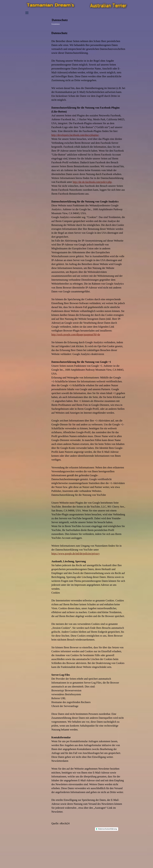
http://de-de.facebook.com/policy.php (92, 182)
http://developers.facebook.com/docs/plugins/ (75, 135)
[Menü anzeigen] (27, 13)
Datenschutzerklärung (108, 829)
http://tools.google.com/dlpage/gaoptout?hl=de (76, 335)
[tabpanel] (88, 426)
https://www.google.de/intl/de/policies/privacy (76, 554)
